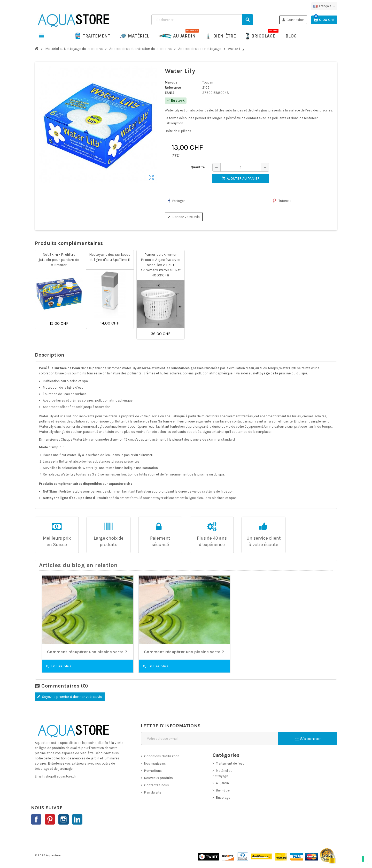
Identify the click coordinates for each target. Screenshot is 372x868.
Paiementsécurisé (160, 541)
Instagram (64, 819)
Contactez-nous (157, 785)
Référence (173, 88)
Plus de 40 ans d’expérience (212, 541)
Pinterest (282, 201)
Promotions (153, 771)
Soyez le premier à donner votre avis (69, 697)
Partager (176, 201)
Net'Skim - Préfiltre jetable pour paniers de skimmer (59, 260)
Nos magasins (155, 763)
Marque (171, 82)
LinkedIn (77, 819)
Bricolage (223, 798)
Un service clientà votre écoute (264, 541)
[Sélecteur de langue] (324, 6)
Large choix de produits (109, 541)
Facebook (36, 819)
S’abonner (308, 738)
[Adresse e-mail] (210, 738)
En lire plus (59, 666)
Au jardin (222, 783)
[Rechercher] (202, 20)
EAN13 (170, 93)
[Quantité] (241, 167)
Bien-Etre (223, 790)
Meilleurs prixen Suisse (57, 541)
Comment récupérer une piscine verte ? (87, 652)
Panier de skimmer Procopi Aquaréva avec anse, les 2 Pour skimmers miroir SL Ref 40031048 (161, 265)
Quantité (198, 167)
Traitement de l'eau (230, 763)
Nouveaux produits (158, 778)
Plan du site (153, 792)
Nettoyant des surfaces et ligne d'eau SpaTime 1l (110, 257)
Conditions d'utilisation (162, 756)
